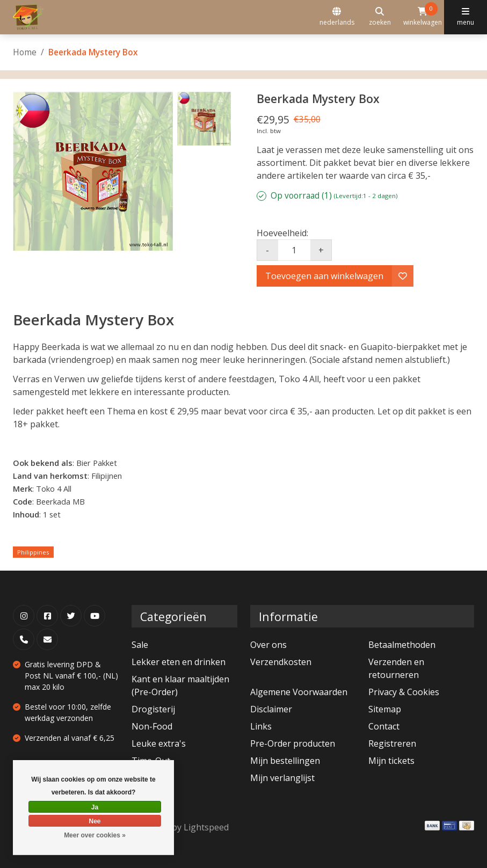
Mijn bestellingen (285, 761)
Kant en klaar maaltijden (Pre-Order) (180, 685)
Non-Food (152, 726)
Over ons (268, 645)
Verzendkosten (281, 662)
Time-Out (151, 761)
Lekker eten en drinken (179, 662)
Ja (95, 807)
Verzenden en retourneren (396, 668)
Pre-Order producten (293, 743)
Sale (140, 645)
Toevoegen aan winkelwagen (324, 276)
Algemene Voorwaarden (299, 692)
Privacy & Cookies (404, 692)
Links (261, 726)
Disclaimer (271, 709)
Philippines (33, 552)
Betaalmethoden (402, 645)
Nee (95, 821)
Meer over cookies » (95, 835)
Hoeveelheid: (282, 233)
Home (25, 52)
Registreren (392, 743)
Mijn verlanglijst (282, 778)
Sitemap (385, 709)
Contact (384, 726)
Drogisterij (153, 709)
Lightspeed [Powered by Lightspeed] (206, 827)
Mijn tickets (391, 761)
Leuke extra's (159, 743)
